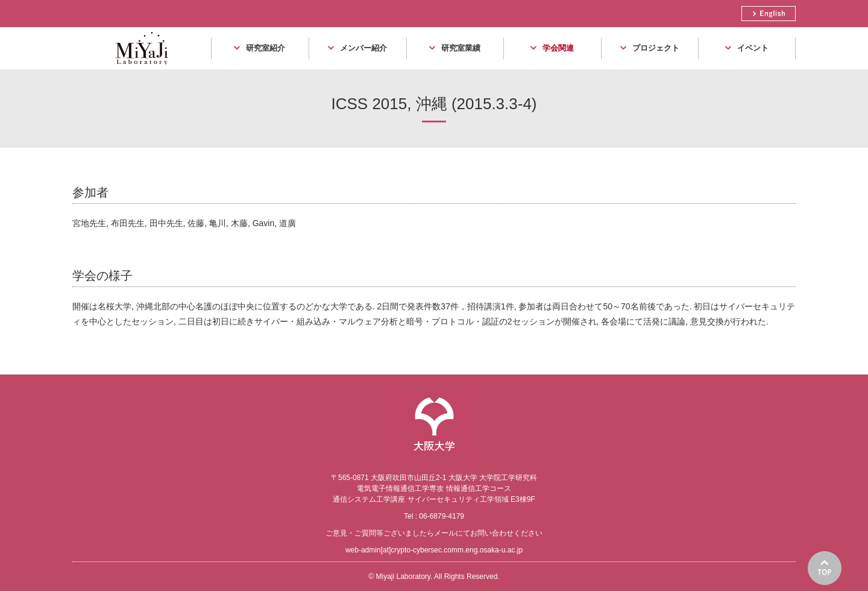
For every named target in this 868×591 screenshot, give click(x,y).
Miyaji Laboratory (137, 69)
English (769, 14)
